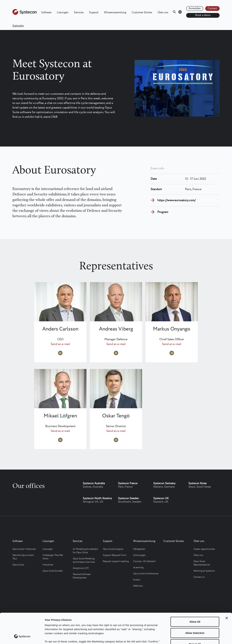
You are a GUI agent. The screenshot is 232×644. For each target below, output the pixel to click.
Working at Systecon (204, 571)
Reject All (195, 618)
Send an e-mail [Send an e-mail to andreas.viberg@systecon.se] (116, 344)
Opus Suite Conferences (146, 574)
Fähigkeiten (139, 549)
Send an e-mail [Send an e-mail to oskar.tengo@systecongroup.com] (116, 431)
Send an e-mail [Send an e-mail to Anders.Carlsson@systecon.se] (60, 344)
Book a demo (203, 15)
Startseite (18, 26)
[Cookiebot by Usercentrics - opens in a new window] (22, 637)
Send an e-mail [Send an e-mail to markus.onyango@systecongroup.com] (172, 344)
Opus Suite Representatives (202, 563)
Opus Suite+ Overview (24, 549)
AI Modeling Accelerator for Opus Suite (86, 551)
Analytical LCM (81, 568)
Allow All (195, 596)
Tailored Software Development (82, 576)
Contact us (199, 577)
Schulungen (139, 555)
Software (46, 13)
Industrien (48, 565)
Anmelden (195, 8)
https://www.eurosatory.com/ (176, 200)
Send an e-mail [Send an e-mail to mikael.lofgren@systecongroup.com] (60, 431)
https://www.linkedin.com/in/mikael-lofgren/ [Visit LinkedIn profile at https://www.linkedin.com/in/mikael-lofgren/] (60, 440)
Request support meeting (116, 561)
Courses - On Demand (144, 561)
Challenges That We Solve (53, 557)
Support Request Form (115, 555)
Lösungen (63, 13)
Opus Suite (18, 565)
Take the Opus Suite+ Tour (23, 557)
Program (163, 212)
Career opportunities (204, 549)
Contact (212, 8)
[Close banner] (227, 592)
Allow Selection (195, 607)
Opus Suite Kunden (53, 571)
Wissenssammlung (115, 13)
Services (79, 13)
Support (94, 13)
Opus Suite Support (113, 549)
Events (137, 580)
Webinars (138, 586)
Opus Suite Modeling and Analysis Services (84, 560)
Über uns (163, 13)
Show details (177, 637)
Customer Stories (142, 13)
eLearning (138, 568)
